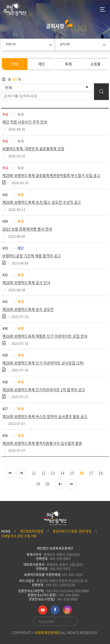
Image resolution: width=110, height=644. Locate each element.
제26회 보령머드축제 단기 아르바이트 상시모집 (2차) (43, 363)
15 (71, 473)
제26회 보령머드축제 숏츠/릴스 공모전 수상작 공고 (42, 202)
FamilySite (55, 621)
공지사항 (65, 44)
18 (100, 473)
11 (33, 473)
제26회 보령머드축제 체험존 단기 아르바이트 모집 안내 (45, 336)
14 (62, 473)
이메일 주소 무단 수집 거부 (19, 536)
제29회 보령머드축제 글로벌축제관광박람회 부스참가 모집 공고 (51, 176)
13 (52, 473)
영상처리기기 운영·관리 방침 (72, 531)
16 (81, 473)
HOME (6, 531)
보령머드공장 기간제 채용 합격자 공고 (32, 256)
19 (37, 484)
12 (42, 473)
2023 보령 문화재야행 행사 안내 (27, 229)
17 (90, 473)
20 (46, 484)
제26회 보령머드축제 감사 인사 (26, 283)
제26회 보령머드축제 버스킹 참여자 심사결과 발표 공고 (45, 417)
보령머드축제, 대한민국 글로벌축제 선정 (33, 149)
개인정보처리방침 (32, 531)
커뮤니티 (11, 44)
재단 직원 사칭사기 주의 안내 (25, 122)
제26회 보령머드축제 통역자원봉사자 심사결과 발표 (42, 444)
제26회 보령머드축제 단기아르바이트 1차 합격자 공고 (44, 390)
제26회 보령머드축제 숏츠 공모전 (28, 310)
